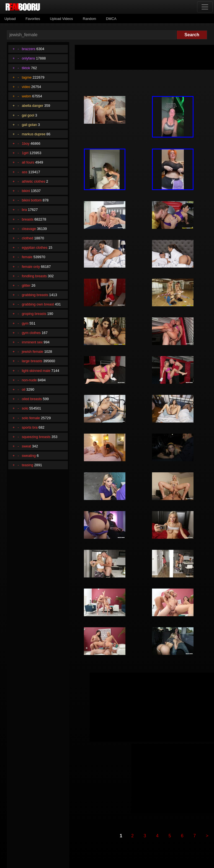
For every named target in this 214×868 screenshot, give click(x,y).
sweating (29, 456)
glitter (26, 285)
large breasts (32, 361)
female (27, 257)
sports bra (30, 427)
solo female (31, 418)
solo (25, 408)
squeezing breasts (36, 437)
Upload (10, 19)
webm (27, 96)
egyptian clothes (35, 248)
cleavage (29, 229)
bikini (26, 191)
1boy (26, 143)
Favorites (33, 19)
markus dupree (34, 134)
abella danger (33, 106)
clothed (28, 238)
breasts (28, 219)
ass (25, 172)
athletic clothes (34, 181)
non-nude (29, 380)
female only (31, 267)
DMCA (111, 19)
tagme (27, 77)
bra (25, 210)
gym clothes (31, 333)
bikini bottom (32, 200)
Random (89, 19)
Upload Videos (61, 19)
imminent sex (32, 342)
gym (25, 323)
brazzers (29, 49)
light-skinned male (36, 371)
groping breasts (34, 314)
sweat (26, 446)
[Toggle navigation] (205, 7)
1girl (25, 153)
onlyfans (29, 58)
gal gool (28, 115)
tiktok (26, 68)
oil (24, 389)
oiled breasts (32, 399)
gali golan (29, 125)
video (26, 87)
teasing (28, 465)
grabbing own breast (38, 304)
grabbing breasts (35, 295)
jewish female (33, 352)
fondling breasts (34, 276)
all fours (28, 162)
